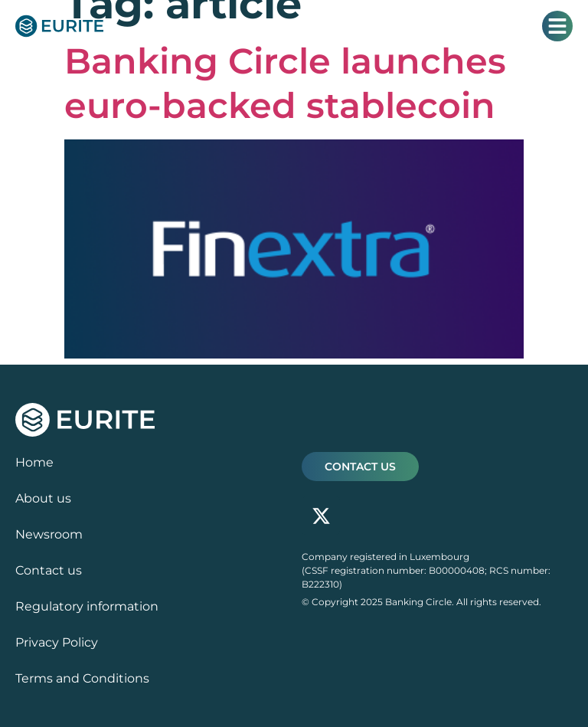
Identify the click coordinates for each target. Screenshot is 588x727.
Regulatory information (87, 606)
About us (43, 498)
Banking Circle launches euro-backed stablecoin (285, 83)
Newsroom (49, 534)
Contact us (49, 570)
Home (34, 462)
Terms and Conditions (82, 678)
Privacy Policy (57, 642)
